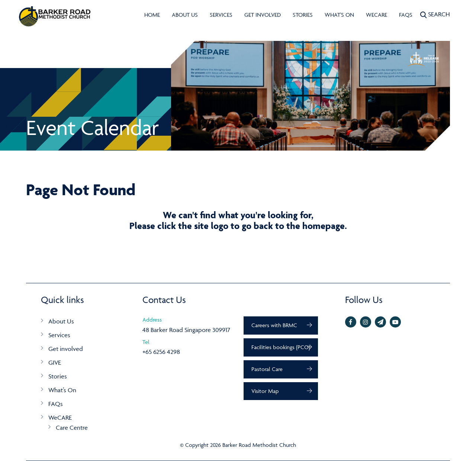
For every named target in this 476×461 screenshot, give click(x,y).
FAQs (406, 15)
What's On (339, 15)
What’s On (62, 390)
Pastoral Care (267, 369)
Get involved (263, 15)
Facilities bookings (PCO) (281, 347)
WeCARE (377, 15)
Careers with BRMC (274, 325)
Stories (303, 15)
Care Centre (72, 428)
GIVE (55, 362)
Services (221, 15)
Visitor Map (265, 391)
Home (152, 15)
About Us (185, 15)
